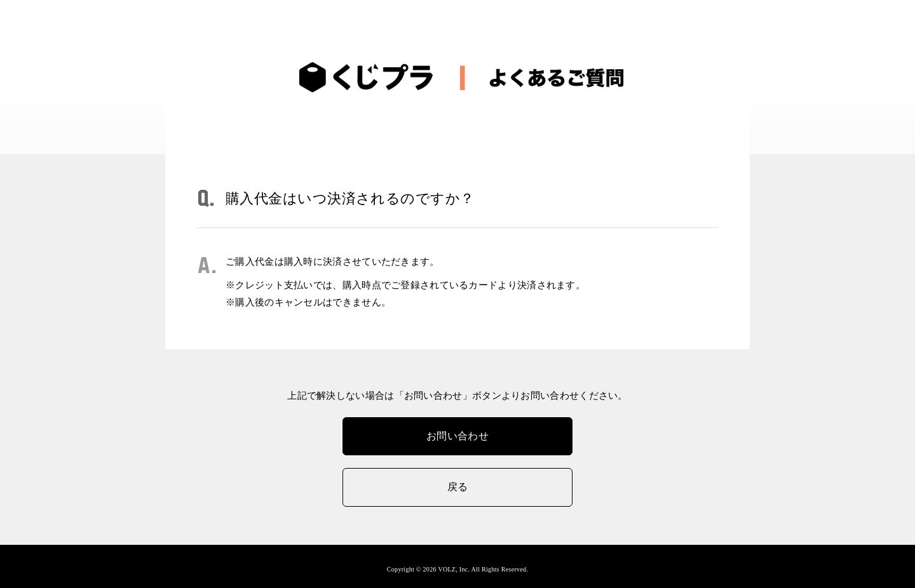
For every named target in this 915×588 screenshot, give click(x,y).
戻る (458, 487)
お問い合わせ (457, 436)
